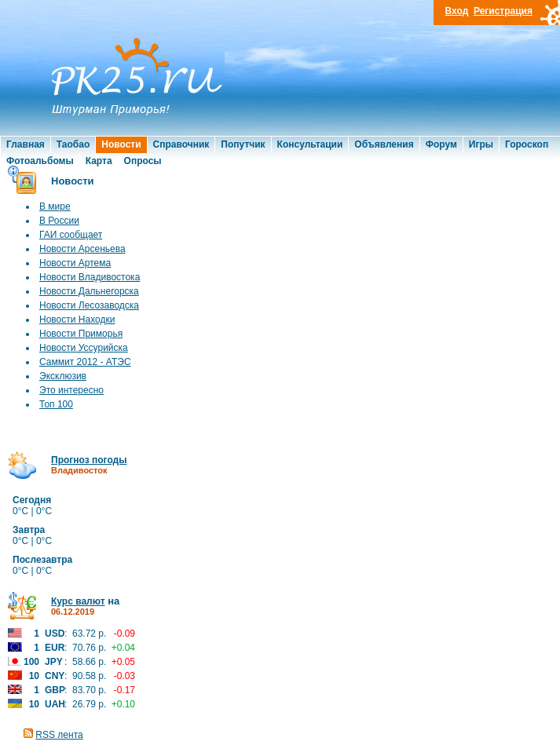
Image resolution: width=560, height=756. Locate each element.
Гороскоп (527, 144)
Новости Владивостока (90, 277)
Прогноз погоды (89, 460)
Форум (441, 144)
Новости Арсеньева (82, 249)
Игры (481, 144)
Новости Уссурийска (84, 348)
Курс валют (78, 601)
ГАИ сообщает (71, 235)
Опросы (143, 161)
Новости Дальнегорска (89, 291)
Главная (26, 144)
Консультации (310, 144)
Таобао (73, 144)
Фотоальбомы (40, 161)
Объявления (384, 144)
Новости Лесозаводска (89, 305)
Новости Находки (77, 320)
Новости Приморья (81, 334)
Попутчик (243, 144)
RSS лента (59, 735)
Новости (121, 144)
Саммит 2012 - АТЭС (85, 362)
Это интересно (71, 390)
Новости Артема (75, 263)
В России (59, 221)
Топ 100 (56, 404)
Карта (99, 161)
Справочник (181, 144)
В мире (55, 206)
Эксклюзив (63, 376)
